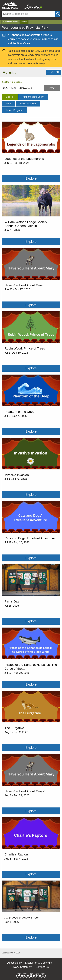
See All (10, 97)
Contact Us (42, 967)
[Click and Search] (58, 14)
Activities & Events (11, 22)
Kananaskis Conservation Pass (29, 35)
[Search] (29, 14)
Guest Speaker (28, 104)
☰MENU (54, 72)
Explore (31, 178)
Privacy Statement (21, 967)
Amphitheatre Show (33, 97)
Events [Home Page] (24, 22)
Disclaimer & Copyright (39, 963)
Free (8, 104)
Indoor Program (14, 110)
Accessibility (14, 963)
